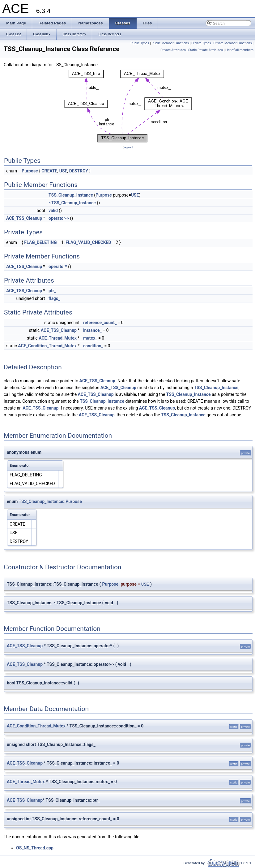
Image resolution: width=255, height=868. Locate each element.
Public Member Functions (170, 43)
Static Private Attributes (206, 50)
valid (53, 210)
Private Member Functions (232, 43)
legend (128, 147)
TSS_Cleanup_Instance (71, 195)
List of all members (239, 50)
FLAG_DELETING (40, 242)
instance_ (92, 330)
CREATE (49, 171)
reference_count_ (100, 323)
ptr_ (52, 291)
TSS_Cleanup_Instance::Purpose (50, 501)
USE (63, 171)
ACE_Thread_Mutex (58, 338)
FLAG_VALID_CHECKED (88, 242)
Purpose (30, 171)
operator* (58, 267)
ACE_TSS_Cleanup (24, 218)
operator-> (59, 218)
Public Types (140, 43)
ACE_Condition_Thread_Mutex (47, 346)
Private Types (201, 43)
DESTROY (79, 171)
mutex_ (90, 338)
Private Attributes (173, 50)
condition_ (93, 346)
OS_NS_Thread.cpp (35, 848)
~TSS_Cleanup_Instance (72, 203)
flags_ (54, 298)
